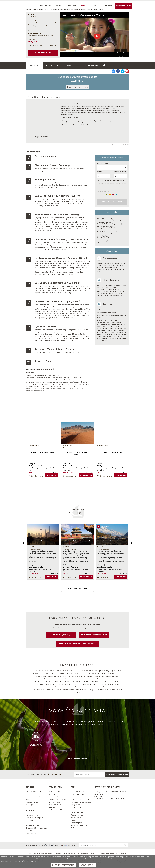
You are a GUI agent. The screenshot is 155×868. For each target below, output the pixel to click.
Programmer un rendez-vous (78, 87)
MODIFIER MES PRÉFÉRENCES (63, 865)
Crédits (102, 854)
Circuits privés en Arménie (65, 690)
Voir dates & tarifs (43, 53)
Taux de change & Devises (35, 797)
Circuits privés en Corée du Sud (46, 684)
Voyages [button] (58, 6)
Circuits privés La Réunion (65, 671)
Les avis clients (76, 807)
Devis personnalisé (32, 794)
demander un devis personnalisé (94, 635)
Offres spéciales (31, 833)
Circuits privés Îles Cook (70, 682)
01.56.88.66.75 (78, 81)
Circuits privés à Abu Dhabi (58, 676)
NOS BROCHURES (118, 799)
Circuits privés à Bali (108, 673)
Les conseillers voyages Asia (81, 802)
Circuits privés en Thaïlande (74, 679)
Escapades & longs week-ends (37, 828)
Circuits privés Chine (65, 9)
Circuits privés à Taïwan (111, 687)
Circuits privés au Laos (77, 676)
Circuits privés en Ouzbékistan (43, 690)
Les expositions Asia (78, 810)
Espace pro (75, 820)
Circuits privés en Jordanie (106, 690)
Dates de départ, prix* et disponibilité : (111, 180)
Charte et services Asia (34, 792)
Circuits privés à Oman (91, 673)
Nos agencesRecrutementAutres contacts (99, 797)
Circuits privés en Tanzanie (43, 687)
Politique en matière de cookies (97, 859)
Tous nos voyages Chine (78, 588)
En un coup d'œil (54, 802)
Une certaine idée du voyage (81, 797)
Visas (28, 800)
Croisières (29, 831)
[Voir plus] (32, 31)
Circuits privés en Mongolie (90, 682)
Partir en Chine (38, 9)
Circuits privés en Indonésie (44, 671)
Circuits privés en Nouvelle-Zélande (68, 673)
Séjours (28, 823)
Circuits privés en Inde (84, 671)
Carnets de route (77, 812)
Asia (96, 6)
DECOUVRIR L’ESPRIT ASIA (77, 758)
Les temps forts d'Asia (56, 810)
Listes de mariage (32, 802)
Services (69, 65)
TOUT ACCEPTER (87, 865)
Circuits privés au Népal (51, 682)
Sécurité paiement (83, 854)
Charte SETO (94, 854)
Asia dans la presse (78, 815)
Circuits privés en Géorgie (85, 690)
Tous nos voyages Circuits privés (77, 487)
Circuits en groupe (32, 820)
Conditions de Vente (59, 854)
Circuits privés (78, 9)
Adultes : (100, 172)
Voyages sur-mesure (33, 815)
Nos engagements (77, 794)
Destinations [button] (45, 6)
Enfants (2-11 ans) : (120, 172)
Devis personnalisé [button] (123, 6)
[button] (117, 52)
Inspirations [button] (71, 6)
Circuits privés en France (95, 676)
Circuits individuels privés (35, 818)
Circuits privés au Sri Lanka (64, 687)
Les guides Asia (76, 805)
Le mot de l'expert (55, 805)
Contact (108, 6)
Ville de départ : (103, 163)
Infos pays (29, 805)
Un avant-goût (53, 797)
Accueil (28, 9)
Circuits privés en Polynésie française (88, 687)
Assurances (71, 854)
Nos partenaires (76, 818)
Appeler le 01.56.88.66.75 (61, 635)
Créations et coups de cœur (81, 800)
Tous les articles (54, 792)
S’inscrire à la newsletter (117, 775)
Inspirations (52, 807)
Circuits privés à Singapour (95, 679)
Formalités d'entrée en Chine (106, 312)
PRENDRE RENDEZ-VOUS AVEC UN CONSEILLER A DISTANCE (77, 643)
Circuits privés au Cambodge (90, 684)
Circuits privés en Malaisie (111, 682)
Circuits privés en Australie (68, 684)
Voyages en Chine (50, 9)
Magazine (84, 6)
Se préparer (53, 794)
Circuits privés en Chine (110, 684)
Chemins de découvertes (57, 800)
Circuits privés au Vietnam (53, 679)
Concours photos (77, 823)
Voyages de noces (32, 825)
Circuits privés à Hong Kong (103, 671)
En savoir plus (52, 475)
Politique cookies (112, 854)
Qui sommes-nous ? (78, 792)
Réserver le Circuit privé (112, 201)
